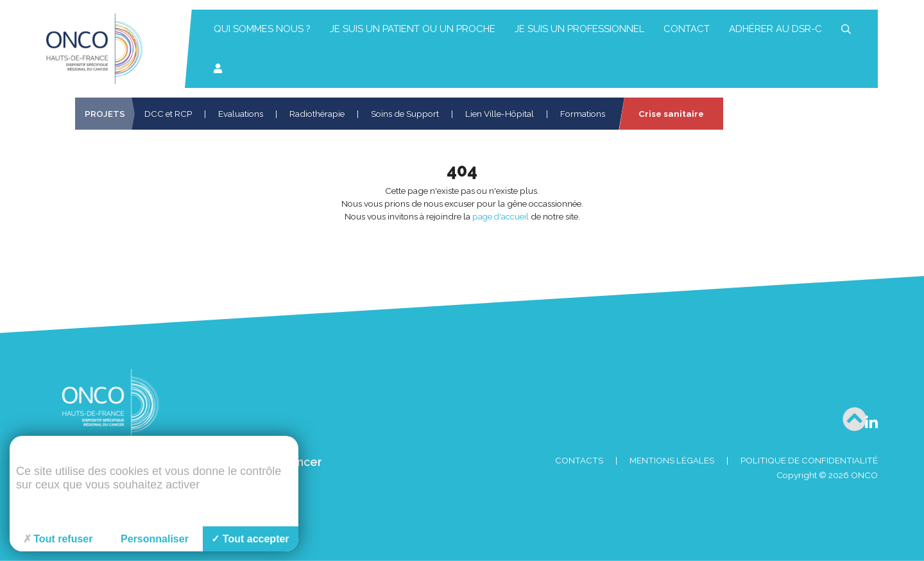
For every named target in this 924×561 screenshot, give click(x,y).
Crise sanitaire (671, 114)
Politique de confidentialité (809, 460)
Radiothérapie (317, 114)
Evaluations (241, 114)
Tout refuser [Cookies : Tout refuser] (58, 539)
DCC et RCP (168, 114)
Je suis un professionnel (579, 29)
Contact (687, 29)
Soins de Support (405, 114)
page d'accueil (501, 216)
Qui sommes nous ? (262, 29)
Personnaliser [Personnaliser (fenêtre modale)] (155, 539)
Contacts (579, 460)
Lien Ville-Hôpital (500, 114)
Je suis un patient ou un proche (413, 29)
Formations (583, 114)
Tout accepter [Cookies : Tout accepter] (250, 539)
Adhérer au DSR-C (775, 29)
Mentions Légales (672, 460)
